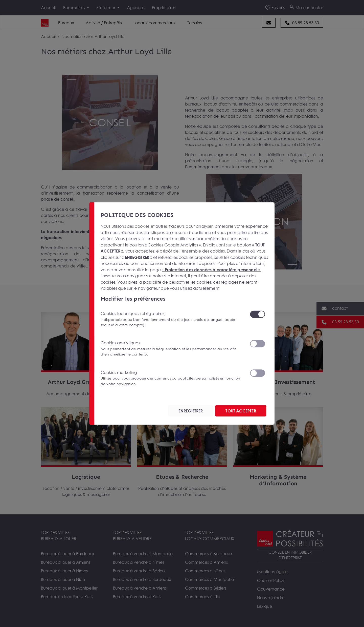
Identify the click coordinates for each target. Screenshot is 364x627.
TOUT (241, 411)
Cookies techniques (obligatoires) (172, 319)
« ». (211, 269)
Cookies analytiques (172, 349)
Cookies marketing (172, 378)
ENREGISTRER (191, 411)
